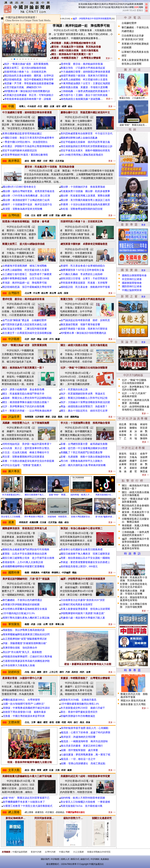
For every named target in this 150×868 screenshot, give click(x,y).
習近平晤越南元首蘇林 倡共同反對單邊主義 (85, 142)
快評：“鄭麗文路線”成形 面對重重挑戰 (26, 64)
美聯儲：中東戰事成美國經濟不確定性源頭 (26, 708)
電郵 (141, 7)
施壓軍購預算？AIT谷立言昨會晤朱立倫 (82, 270)
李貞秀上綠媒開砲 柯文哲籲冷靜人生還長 (84, 80)
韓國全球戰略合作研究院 (99, 852)
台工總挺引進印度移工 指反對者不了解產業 (27, 274)
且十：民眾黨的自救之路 (74, 389)
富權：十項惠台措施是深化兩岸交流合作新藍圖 (28, 461)
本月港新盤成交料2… (12, 495)
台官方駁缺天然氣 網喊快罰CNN (23, 87)
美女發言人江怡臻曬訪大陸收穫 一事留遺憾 (85, 802)
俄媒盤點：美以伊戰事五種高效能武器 (24, 630)
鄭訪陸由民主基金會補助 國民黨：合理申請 (29, 76)
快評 (122, 4)
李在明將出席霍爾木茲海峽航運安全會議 (25, 609)
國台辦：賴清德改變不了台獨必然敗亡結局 (26, 200)
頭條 (85, 4)
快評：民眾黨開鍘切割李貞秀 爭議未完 (83, 394)
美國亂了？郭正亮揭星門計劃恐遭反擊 (82, 452)
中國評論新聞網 (20, 852)
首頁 (80, 4)
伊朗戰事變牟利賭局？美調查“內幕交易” (83, 613)
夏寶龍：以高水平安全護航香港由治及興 (25, 554)
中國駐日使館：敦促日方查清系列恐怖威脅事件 (28, 138)
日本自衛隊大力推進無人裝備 (19, 665)
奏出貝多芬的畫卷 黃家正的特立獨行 (82, 746)
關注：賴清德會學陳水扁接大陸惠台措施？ (26, 402)
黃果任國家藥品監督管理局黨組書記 (22, 134)
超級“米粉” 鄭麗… (58, 495)
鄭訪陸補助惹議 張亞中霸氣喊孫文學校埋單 (29, 80)
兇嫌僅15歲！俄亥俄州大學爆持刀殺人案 (83, 618)
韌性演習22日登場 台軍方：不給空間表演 (84, 279)
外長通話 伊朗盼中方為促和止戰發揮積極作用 (28, 146)
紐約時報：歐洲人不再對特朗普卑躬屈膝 (83, 798)
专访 (122, 7)
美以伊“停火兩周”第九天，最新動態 (22, 652)
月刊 (104, 7)
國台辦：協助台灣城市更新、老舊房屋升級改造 (29, 191)
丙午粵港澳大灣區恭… (35, 517)
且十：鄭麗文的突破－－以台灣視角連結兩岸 (27, 411)
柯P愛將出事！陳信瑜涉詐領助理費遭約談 (27, 91)
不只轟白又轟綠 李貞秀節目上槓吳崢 (82, 274)
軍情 (80, 7)
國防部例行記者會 (132, 286)
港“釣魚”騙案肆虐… (105, 517)
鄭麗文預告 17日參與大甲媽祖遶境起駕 (83, 68)
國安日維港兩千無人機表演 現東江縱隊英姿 (85, 554)
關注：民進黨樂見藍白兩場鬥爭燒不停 (23, 394)
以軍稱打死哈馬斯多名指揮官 (77, 605)
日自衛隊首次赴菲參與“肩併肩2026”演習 (83, 600)
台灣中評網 (50, 852)
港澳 (136, 4)
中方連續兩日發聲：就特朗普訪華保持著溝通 (85, 72)
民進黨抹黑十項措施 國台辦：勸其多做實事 (85, 191)
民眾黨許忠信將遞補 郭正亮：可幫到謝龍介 (29, 95)
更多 (143, 225)
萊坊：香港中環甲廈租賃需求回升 (79, 712)
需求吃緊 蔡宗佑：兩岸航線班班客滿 (82, 64)
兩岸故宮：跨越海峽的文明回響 (78, 737)
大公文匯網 (78, 852)
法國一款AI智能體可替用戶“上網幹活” (24, 704)
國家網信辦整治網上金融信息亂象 (79, 138)
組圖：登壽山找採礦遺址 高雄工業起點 (83, 763)
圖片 (85, 7)
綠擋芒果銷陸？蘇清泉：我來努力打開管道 (84, 76)
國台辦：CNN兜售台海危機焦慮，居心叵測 (26, 196)
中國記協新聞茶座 (132, 290)
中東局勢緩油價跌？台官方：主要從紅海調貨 (85, 83)
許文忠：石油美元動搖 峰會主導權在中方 (26, 452)
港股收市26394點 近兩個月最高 (78, 700)
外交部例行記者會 (132, 279)
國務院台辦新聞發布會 (134, 275)
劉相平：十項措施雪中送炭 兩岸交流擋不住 (27, 205)
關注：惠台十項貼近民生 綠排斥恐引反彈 (84, 411)
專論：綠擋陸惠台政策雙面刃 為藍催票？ (84, 406)
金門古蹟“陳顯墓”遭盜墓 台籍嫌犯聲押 (24, 320)
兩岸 (104, 4)
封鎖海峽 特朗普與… (58, 517)
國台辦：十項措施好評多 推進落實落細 (83, 187)
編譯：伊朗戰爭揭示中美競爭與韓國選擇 (94, 19)
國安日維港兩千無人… (35, 495)
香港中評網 (36, 852)
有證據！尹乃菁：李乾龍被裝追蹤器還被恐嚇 (29, 83)
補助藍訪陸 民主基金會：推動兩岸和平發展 (85, 287)
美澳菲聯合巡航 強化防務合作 (20, 648)
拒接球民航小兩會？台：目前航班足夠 (25, 72)
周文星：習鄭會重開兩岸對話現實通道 (23, 457)
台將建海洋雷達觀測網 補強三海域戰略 (25, 266)
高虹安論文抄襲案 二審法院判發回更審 (25, 329)
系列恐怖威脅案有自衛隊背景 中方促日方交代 (86, 134)
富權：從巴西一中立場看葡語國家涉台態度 (84, 448)
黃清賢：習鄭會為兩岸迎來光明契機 (22, 209)
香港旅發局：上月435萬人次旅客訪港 (23, 562)
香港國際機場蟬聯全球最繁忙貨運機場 (23, 566)
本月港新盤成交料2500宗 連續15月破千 (83, 708)
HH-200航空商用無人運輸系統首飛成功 (82, 155)
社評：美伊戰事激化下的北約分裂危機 (23, 406)
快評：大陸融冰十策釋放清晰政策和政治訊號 (85, 402)
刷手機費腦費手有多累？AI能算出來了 (24, 802)
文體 (94, 7)
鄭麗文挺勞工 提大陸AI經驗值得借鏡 (25, 68)
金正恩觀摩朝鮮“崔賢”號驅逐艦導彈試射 (25, 639)
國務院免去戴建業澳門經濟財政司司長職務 (26, 549)
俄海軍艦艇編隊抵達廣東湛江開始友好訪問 (26, 634)
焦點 (90, 4)
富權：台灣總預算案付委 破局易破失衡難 (84, 444)
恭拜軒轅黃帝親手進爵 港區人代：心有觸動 (85, 728)
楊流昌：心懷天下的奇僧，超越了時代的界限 (86, 733)
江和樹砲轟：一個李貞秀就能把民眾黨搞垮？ (85, 91)
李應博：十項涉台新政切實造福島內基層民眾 (85, 205)
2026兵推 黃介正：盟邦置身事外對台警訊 (26, 448)
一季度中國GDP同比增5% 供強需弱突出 (25, 142)
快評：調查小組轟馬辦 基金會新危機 (23, 389)
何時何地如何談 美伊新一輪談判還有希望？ (27, 444)
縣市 (113, 4)
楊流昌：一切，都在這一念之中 (78, 759)
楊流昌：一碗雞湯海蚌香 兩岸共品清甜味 (84, 741)
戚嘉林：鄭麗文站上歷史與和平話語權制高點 (27, 398)
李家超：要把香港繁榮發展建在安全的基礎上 (85, 562)
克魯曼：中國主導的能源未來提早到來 (24, 716)
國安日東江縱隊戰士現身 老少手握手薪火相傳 (28, 558)
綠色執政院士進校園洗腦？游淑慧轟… (82, 99)
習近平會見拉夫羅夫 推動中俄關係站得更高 (85, 151)
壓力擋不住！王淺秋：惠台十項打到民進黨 (84, 95)
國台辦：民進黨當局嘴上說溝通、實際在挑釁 (85, 196)
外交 (99, 4)
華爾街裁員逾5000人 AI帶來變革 (21, 700)
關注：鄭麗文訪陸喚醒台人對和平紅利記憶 (84, 398)
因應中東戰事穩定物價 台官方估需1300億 (26, 279)
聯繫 (132, 7)
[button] (12, 59)
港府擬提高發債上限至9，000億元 (79, 566)
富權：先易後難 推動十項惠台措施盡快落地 (85, 457)
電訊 (113, 7)
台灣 (108, 4)
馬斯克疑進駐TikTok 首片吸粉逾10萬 (81, 806)
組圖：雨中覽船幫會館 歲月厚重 (79, 750)
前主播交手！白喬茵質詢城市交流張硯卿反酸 (27, 333)
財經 (90, 7)
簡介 (127, 7)
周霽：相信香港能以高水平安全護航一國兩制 (85, 558)
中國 (94, 4)
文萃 (99, 7)
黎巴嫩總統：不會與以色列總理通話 (22, 600)
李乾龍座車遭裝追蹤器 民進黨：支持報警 (84, 283)
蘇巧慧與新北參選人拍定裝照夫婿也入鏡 (25, 325)
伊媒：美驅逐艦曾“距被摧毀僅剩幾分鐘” (25, 643)
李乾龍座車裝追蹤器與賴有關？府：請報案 (28, 99)
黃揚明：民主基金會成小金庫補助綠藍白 (83, 266)
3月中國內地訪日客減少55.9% (19, 613)
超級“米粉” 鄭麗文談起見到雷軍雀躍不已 (26, 798)
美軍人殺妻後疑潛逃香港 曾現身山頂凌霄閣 (85, 609)
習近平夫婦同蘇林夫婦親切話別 (20, 151)
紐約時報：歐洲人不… (81, 495)
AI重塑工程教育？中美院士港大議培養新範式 (28, 806)
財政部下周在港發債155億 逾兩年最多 (24, 712)
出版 (108, 7)
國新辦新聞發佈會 (132, 283)
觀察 (132, 4)
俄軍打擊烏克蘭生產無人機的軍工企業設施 (26, 618)
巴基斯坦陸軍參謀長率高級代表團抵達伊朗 (26, 661)
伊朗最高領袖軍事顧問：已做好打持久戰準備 (27, 657)
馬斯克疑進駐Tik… (104, 495)
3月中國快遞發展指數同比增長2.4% (80, 704)
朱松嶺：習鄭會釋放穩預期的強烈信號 (82, 209)
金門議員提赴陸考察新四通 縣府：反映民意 (85, 320)
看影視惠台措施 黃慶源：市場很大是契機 (84, 87)
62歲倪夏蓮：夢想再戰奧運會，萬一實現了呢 (86, 755)
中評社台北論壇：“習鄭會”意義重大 (22, 465)
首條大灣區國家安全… (82, 517)
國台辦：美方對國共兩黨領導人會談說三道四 (85, 200)
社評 (118, 4)
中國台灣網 (64, 852)
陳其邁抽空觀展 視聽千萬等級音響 (80, 325)
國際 (141, 4)
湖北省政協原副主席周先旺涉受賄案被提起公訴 (86, 146)
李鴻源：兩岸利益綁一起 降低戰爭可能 (25, 283)
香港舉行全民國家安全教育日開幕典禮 (82, 549)
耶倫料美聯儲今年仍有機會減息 (78, 716)
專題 (118, 7)
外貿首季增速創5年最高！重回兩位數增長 (25, 155)
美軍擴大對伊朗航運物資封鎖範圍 (21, 605)
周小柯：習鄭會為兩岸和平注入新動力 (82, 461)
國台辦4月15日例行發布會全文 (19, 187)
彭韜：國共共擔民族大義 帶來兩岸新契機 (83, 465)
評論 (127, 4)
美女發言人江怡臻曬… (12, 517)
